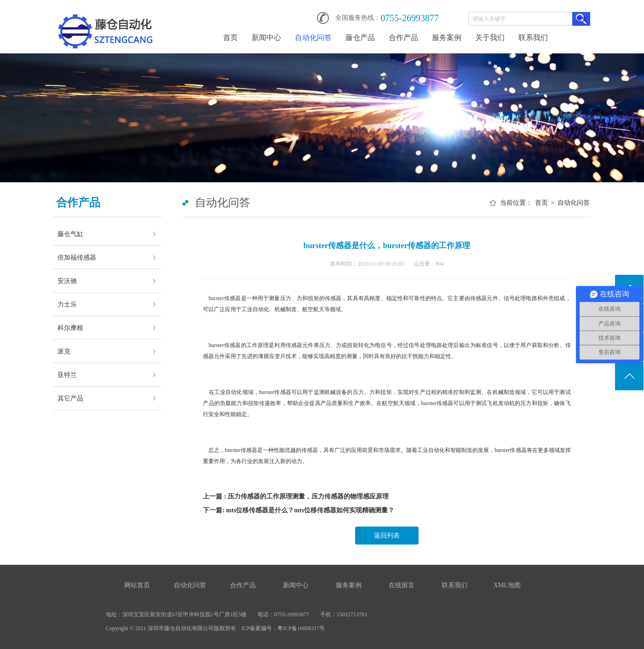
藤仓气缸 (70, 234)
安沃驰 (67, 281)
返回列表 (387, 536)
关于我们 (490, 38)
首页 (230, 38)
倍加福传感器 (77, 257)
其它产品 (70, 398)
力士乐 (67, 304)
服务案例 (447, 38)
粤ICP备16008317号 (301, 628)
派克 (64, 351)
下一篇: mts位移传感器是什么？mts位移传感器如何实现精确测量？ (299, 510)
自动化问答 (313, 38)
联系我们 (533, 38)
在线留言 (402, 585)
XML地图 (507, 585)
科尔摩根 (70, 328)
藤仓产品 (360, 38)
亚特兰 (67, 375)
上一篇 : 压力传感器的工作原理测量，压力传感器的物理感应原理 (296, 496)
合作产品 (403, 38)
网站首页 (137, 585)
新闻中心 (266, 38)
